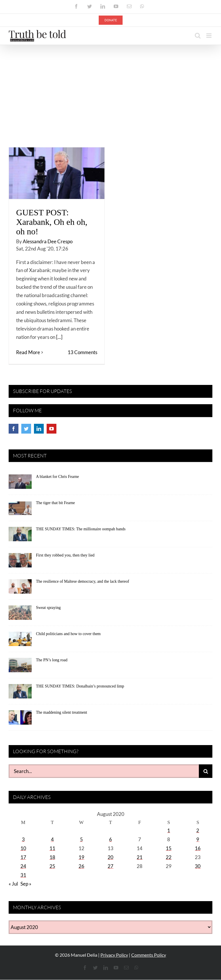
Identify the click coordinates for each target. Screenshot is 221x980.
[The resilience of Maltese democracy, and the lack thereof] (20, 588)
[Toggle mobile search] (198, 36)
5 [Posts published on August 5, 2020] (81, 839)
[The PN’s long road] (20, 667)
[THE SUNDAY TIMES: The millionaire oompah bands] (20, 536)
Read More (28, 352)
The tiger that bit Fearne (55, 503)
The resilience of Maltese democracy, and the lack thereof (83, 581)
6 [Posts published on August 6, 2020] (110, 839)
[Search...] (104, 771)
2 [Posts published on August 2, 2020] (198, 830)
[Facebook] (14, 429)
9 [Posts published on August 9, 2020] (198, 839)
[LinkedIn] (39, 429)
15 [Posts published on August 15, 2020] (169, 848)
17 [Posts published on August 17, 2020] (23, 857)
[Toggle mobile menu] (209, 36)
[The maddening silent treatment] (20, 719)
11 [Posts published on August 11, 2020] (52, 848)
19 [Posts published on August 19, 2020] (81, 857)
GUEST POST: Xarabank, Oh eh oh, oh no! (52, 222)
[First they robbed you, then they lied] (20, 562)
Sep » (26, 884)
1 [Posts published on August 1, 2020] (169, 830)
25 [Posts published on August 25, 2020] (52, 866)
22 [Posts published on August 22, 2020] (169, 857)
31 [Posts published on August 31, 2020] (23, 875)
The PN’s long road (52, 660)
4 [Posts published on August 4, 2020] (52, 839)
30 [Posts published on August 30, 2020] (198, 866)
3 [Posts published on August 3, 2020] (23, 839)
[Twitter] (26, 429)
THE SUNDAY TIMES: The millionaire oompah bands (81, 529)
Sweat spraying (48, 608)
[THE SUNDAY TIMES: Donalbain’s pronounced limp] (20, 693)
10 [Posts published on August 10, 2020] (23, 848)
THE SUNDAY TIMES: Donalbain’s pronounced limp (80, 686)
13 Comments (82, 352)
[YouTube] (52, 429)
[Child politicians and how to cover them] (20, 641)
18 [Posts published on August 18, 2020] (52, 857)
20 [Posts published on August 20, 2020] (110, 857)
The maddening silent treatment (62, 712)
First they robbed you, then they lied (65, 555)
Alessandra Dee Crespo (48, 241)
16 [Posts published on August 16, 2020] (198, 848)
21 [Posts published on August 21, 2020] (140, 857)
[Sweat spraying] (20, 615)
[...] (59, 337)
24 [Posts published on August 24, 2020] (23, 866)
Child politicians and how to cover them (68, 634)
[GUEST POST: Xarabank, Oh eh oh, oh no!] (57, 173)
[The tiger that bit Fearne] (20, 510)
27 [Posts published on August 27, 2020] (110, 866)
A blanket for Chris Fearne (57, 477)
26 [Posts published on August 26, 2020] (81, 866)
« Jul (13, 884)
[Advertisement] (110, 88)
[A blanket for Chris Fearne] (20, 484)
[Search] (206, 771)
